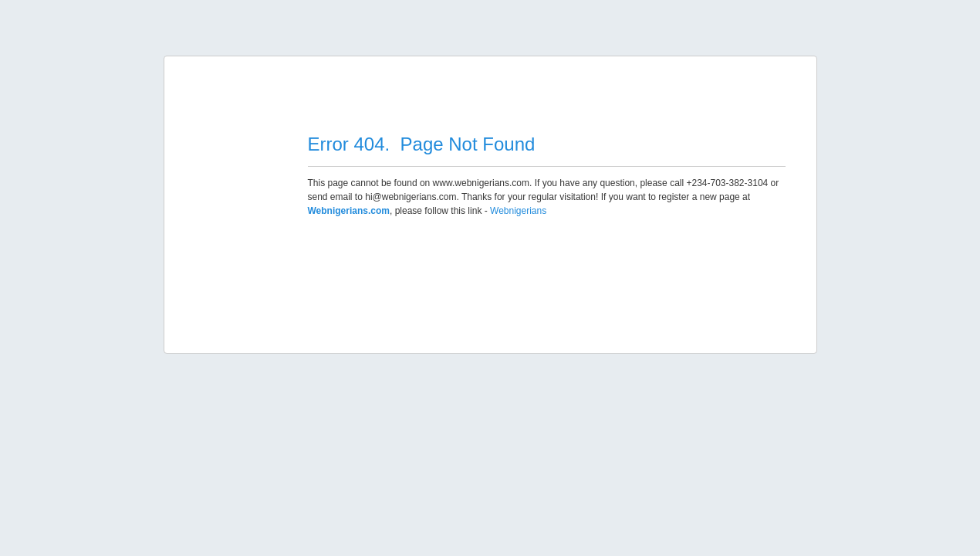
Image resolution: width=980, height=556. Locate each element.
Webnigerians (518, 211)
